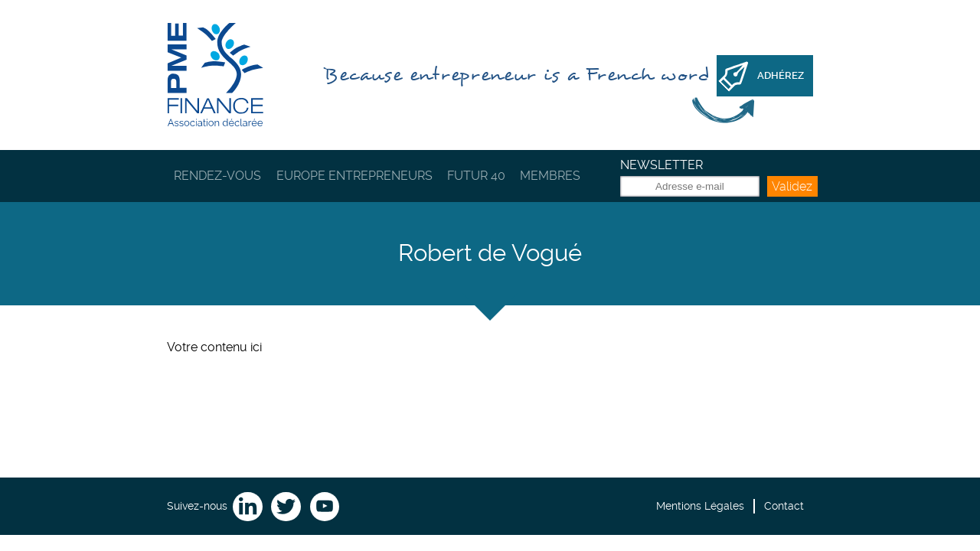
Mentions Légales (700, 506)
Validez (792, 186)
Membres (550, 176)
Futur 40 (476, 176)
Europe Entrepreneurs (354, 176)
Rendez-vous (217, 176)
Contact (784, 506)
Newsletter (661, 165)
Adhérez (781, 75)
